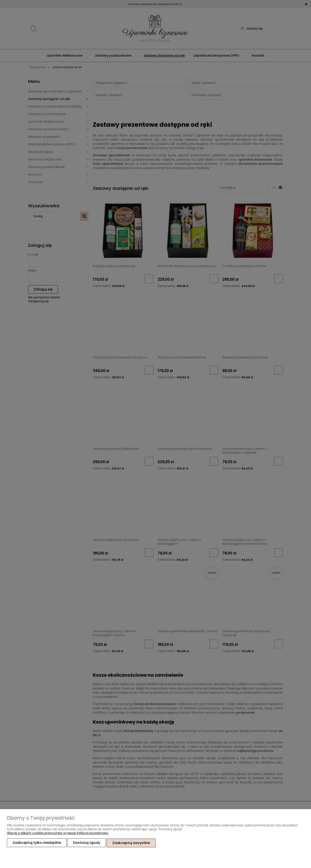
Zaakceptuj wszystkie (131, 843)
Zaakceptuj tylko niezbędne (37, 843)
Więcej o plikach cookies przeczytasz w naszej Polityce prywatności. (58, 833)
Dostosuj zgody (87, 843)
